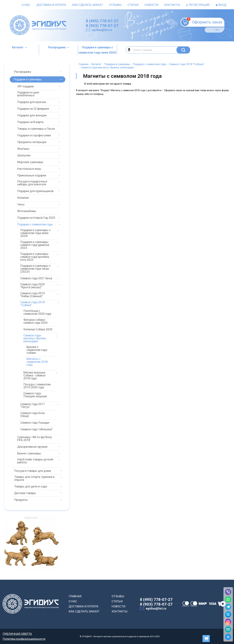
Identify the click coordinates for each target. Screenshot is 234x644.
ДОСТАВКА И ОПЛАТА (83, 606)
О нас (26, 5)
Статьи (133, 5)
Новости (151, 5)
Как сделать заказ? (88, 5)
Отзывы (115, 5)
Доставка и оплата (51, 5)
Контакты (172, 5)
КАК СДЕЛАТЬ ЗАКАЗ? (84, 611)
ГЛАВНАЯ (75, 596)
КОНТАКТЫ (120, 611)
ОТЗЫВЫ (118, 596)
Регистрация (198, 5)
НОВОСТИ (118, 606)
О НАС (73, 601)
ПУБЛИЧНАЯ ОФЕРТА (17, 634)
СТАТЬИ (117, 601)
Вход (221, 5)
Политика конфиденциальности (24, 639)
